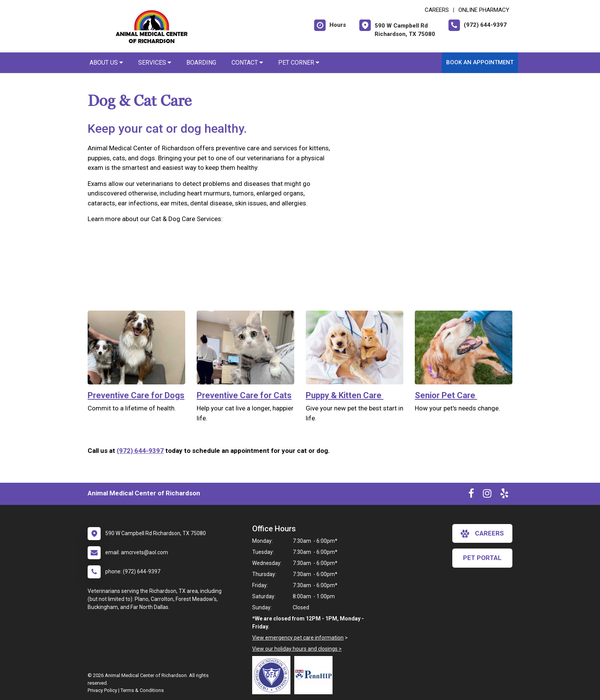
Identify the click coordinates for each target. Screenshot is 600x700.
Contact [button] (247, 63)
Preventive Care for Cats (244, 395)
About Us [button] (106, 63)
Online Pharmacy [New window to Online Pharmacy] (484, 10)
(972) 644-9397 (140, 451)
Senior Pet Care (446, 395)
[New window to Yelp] (504, 495)
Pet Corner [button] (299, 63)
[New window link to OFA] (273, 675)
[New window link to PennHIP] (315, 675)
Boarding (201, 63)
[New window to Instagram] (487, 495)
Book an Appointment (480, 62)
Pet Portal (482, 558)
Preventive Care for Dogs (136, 395)
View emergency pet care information (298, 638)
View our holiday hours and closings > (297, 649)
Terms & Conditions (142, 690)
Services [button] (155, 63)
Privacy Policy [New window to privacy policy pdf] (102, 690)
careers (482, 534)
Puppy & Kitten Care (345, 395)
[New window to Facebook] (471, 495)
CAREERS (437, 10)
